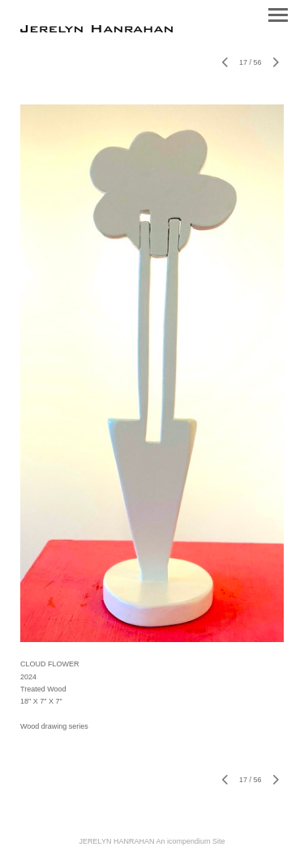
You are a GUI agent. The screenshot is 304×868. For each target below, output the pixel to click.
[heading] (96, 29)
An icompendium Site (190, 841)
